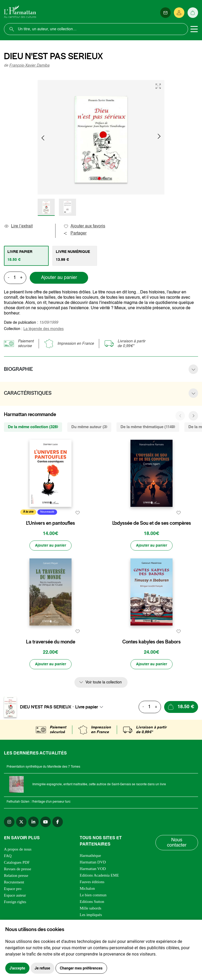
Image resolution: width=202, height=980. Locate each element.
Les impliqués (91, 915)
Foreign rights (15, 902)
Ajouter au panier (59, 278)
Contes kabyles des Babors (151, 642)
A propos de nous (18, 849)
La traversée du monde (51, 642)
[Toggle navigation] (194, 29)
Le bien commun (93, 895)
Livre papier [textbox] (87, 707)
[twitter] (21, 822)
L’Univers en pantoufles (50, 523)
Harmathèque (90, 856)
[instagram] (9, 822)
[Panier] (193, 13)
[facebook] (58, 822)
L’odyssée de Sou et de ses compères (152, 523)
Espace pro (13, 889)
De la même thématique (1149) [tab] (148, 427)
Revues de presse (17, 869)
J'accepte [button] (17, 968)
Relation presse (16, 876)
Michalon (87, 888)
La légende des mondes (44, 329)
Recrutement (14, 882)
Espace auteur (15, 895)
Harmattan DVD (93, 862)
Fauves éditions (92, 882)
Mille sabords (90, 908)
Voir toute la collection (104, 682)
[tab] (26, 256)
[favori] (77, 513)
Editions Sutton (92, 902)
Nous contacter (177, 843)
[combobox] (91, 707)
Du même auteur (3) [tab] (89, 427)
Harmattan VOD (93, 869)
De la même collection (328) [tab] (33, 427)
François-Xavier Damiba (29, 66)
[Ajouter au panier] (50, 546)
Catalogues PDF (17, 862)
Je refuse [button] (42, 968)
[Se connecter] (179, 13)
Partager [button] (75, 233)
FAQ (8, 856)
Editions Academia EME (99, 875)
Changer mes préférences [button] (81, 968)
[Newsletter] (165, 13)
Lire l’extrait (18, 226)
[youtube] (46, 822)
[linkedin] (33, 822)
